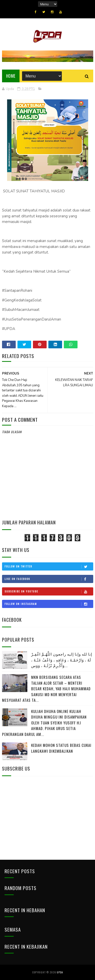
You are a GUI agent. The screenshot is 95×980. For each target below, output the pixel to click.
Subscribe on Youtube (49, 591)
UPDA (60, 972)
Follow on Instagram (49, 604)
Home (11, 76)
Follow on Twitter (49, 566)
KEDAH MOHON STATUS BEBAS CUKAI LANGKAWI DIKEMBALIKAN (61, 748)
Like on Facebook (49, 579)
